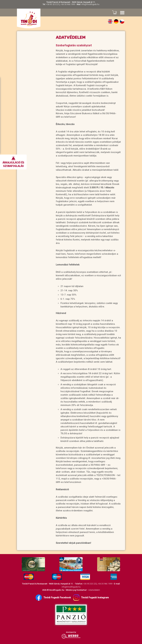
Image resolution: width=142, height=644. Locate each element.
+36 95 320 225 (53, 4)
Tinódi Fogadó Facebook (53, 598)
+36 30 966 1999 (68, 4)
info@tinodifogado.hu (90, 4)
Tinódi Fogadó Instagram (91, 598)
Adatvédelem (94, 590)
